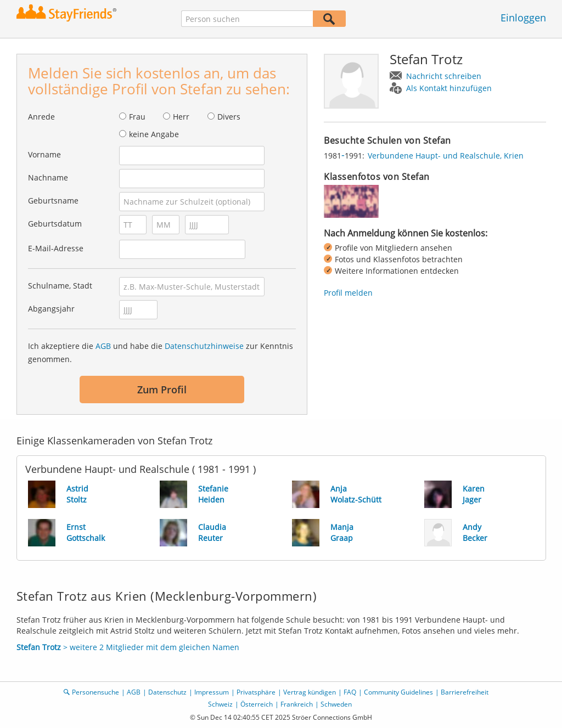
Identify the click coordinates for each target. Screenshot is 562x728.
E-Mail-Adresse (56, 248)
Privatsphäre (256, 692)
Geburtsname (53, 201)
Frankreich (297, 704)
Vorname (44, 154)
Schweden (336, 704)
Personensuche (95, 692)
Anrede (41, 117)
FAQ (350, 692)
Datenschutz (167, 692)
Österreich (257, 704)
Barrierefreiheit (465, 692)
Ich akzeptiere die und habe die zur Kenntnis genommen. (161, 352)
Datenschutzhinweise (204, 346)
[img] (351, 201)
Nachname (48, 177)
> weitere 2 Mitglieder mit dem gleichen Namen (128, 647)
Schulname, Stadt (60, 286)
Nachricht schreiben (444, 76)
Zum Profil (162, 390)
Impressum (212, 692)
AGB (103, 346)
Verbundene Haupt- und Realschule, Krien (446, 156)
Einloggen (523, 18)
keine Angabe (154, 134)
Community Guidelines (398, 692)
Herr (181, 117)
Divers (229, 117)
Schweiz (220, 704)
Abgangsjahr (51, 309)
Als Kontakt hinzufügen (449, 88)
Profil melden (348, 293)
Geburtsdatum (55, 224)
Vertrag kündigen (310, 692)
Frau (137, 117)
